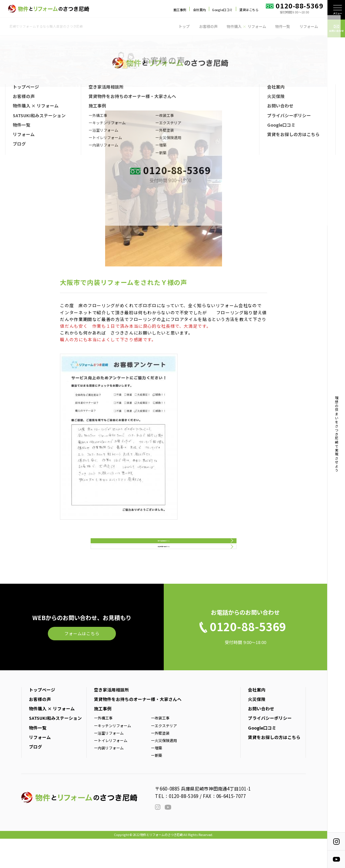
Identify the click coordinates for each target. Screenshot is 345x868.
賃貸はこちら (249, 10)
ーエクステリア (164, 755)
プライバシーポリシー (270, 748)
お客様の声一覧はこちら (164, 569)
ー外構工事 (103, 747)
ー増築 (156, 777)
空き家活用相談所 (112, 719)
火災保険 (257, 729)
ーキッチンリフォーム (113, 755)
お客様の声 (208, 26)
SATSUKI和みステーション (55, 748)
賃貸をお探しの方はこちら (274, 766)
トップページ (42, 719)
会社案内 (199, 10)
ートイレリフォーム (111, 770)
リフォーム (309, 26)
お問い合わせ (261, 738)
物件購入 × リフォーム (52, 738)
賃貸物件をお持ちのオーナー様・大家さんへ (138, 729)
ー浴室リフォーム (109, 762)
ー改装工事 (160, 747)
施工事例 (180, 10)
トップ (184, 26)
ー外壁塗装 (160, 762)
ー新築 (156, 785)
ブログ (36, 776)
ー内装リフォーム (109, 777)
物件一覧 (283, 26)
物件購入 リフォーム (246, 26)
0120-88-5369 (184, 825)
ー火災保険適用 (164, 770)
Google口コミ (222, 10)
